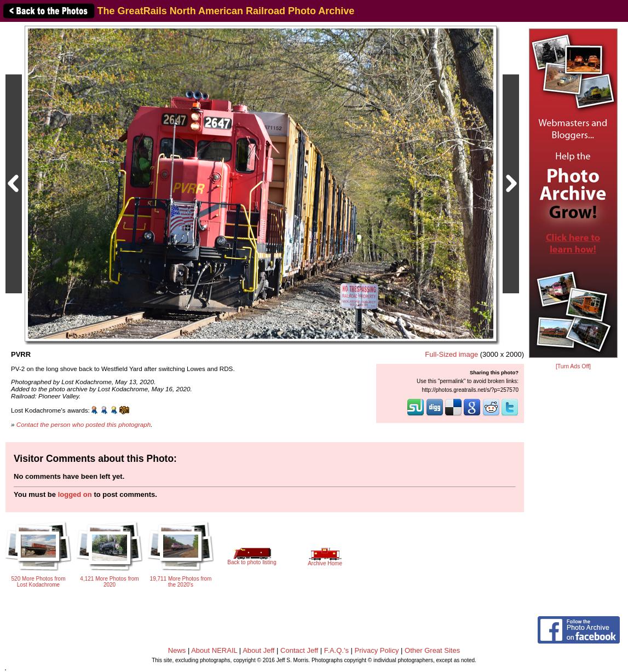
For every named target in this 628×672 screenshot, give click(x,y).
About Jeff (258, 650)
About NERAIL (214, 650)
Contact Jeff (299, 650)
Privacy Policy (377, 650)
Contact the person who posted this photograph (84, 424)
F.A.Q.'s (336, 650)
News (177, 650)
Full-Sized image (451, 354)
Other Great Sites (432, 650)
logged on (75, 494)
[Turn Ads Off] (573, 366)
